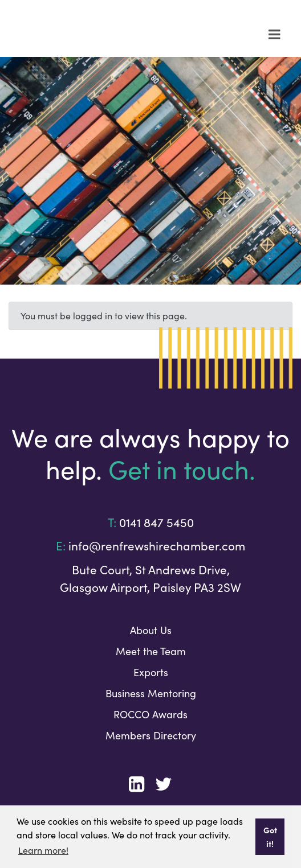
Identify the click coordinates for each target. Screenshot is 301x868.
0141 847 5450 (156, 523)
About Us (151, 630)
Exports (151, 672)
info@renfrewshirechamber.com (157, 546)
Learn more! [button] (43, 850)
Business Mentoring (151, 693)
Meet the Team (151, 651)
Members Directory (151, 735)
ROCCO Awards (150, 714)
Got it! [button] (270, 837)
